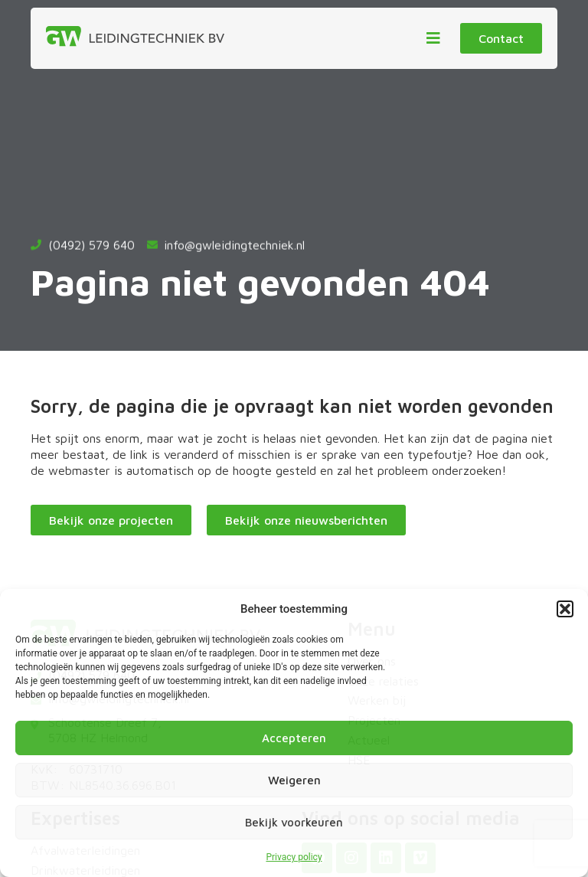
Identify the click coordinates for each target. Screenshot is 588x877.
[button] (565, 609)
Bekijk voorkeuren (294, 822)
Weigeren (294, 780)
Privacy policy (294, 857)
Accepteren (294, 738)
